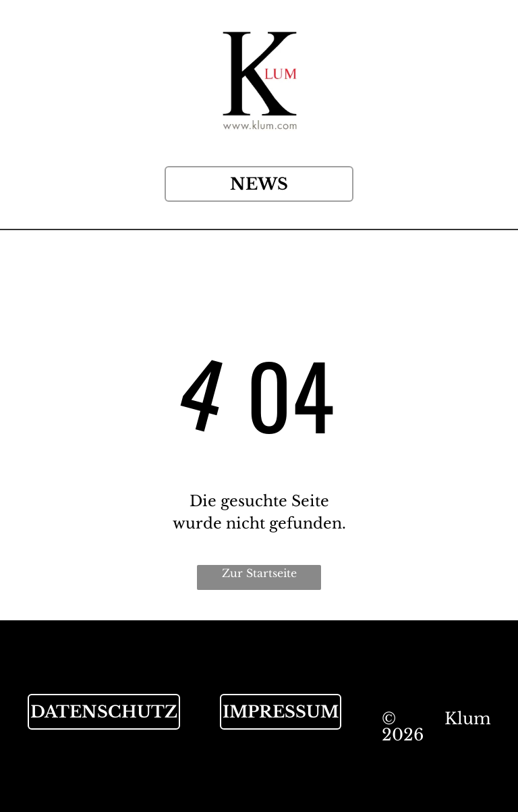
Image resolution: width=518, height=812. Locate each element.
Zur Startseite (259, 573)
